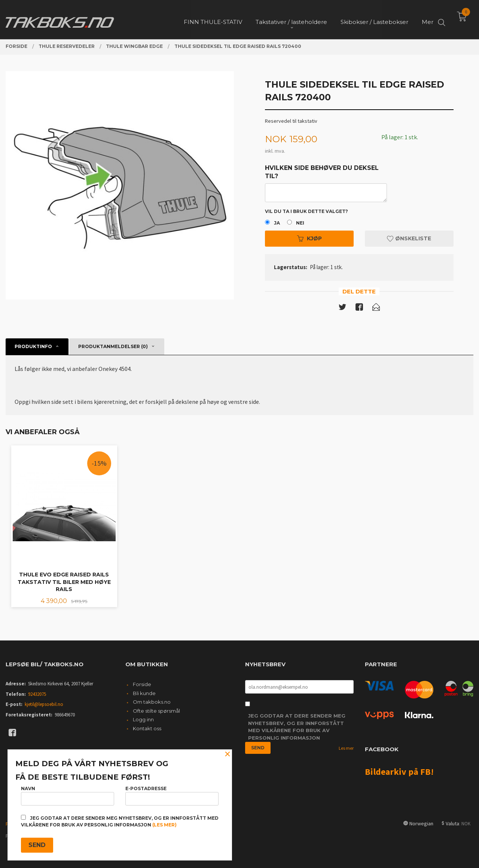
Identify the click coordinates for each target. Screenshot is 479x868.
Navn (68, 796)
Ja (277, 223)
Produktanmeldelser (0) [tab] (113, 346)
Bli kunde (144, 693)
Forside (142, 684)
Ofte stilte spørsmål (156, 711)
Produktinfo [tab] (33, 346)
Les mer (346, 748)
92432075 (37, 694)
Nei (300, 223)
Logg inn (143, 719)
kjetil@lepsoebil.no (44, 704)
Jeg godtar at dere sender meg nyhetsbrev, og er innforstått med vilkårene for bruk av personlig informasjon (297, 727)
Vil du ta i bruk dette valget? (306, 211)
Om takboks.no (152, 702)
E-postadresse (172, 796)
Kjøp (309, 238)
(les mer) (164, 825)
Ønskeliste (409, 238)
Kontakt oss (147, 728)
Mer (428, 19)
